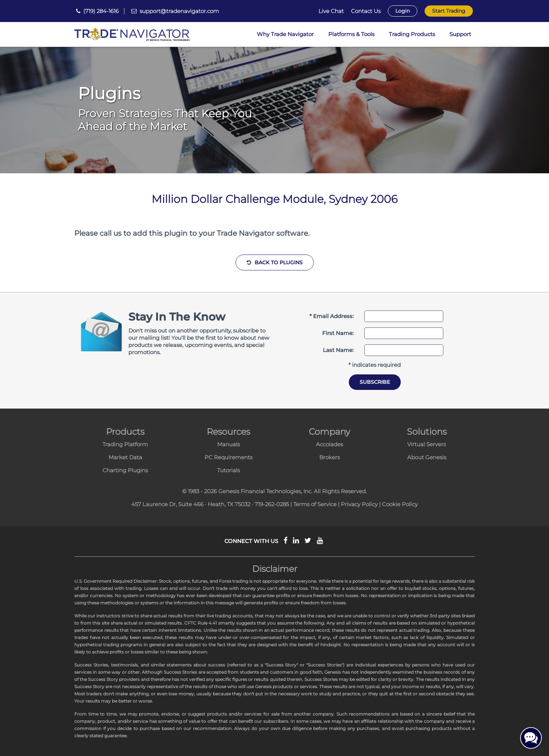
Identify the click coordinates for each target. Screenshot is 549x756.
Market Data (125, 457)
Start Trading (449, 11)
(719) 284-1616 (101, 11)
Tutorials (229, 470)
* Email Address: (331, 316)
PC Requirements (229, 457)
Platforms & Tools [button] (351, 34)
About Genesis (427, 457)
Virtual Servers (427, 444)
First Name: (338, 333)
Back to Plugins (275, 262)
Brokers (330, 457)
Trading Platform (125, 444)
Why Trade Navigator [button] (285, 34)
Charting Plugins (125, 470)
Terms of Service (315, 504)
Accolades (330, 444)
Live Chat (331, 11)
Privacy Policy (359, 504)
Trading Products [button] (412, 34)
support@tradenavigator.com (179, 11)
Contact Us (366, 11)
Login (403, 11)
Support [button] (460, 34)
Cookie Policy (400, 504)
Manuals (229, 444)
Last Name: (338, 350)
